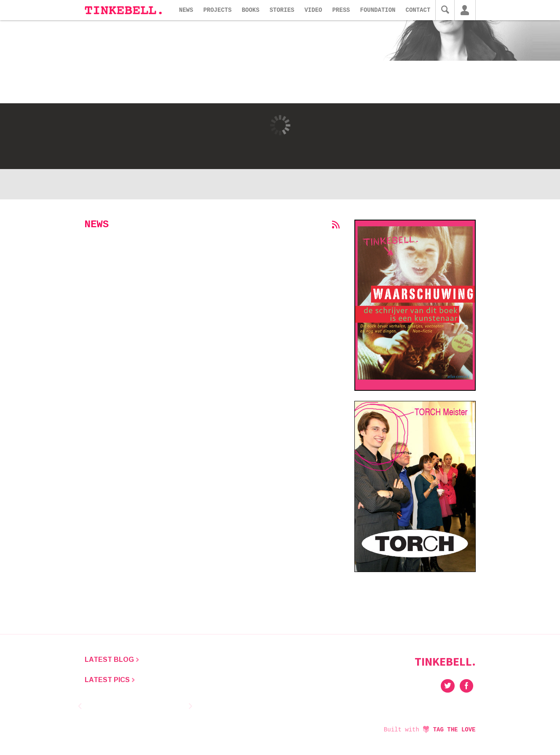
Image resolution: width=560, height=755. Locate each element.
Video (313, 10)
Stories (282, 10)
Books (251, 10)
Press (341, 10)
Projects (217, 10)
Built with (430, 730)
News (186, 10)
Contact (418, 10)
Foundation (378, 10)
